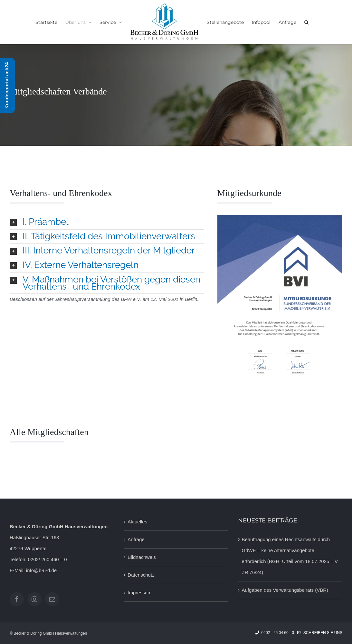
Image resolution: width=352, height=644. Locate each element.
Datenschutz (141, 575)
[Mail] (52, 599)
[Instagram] (34, 599)
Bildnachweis (142, 557)
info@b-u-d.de (41, 570)
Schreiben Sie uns (320, 633)
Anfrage (136, 539)
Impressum (139, 593)
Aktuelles (137, 522)
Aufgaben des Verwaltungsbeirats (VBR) (285, 590)
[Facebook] (17, 599)
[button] (306, 22)
